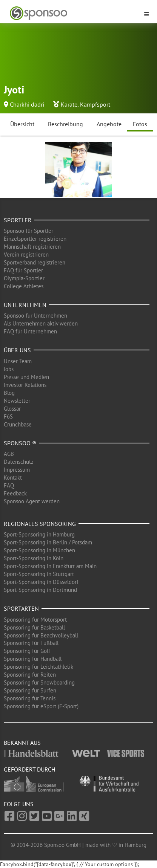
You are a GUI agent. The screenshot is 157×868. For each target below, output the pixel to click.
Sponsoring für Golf (27, 651)
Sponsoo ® (20, 443)
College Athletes (24, 286)
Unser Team (18, 361)
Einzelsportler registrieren (35, 239)
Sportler (18, 220)
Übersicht (22, 124)
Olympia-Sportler (24, 278)
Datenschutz (19, 462)
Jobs (9, 369)
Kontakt (13, 478)
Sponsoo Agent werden (32, 501)
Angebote (109, 124)
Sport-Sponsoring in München (39, 550)
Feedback (15, 493)
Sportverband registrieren (35, 262)
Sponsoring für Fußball (31, 643)
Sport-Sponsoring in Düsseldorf (41, 582)
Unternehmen (25, 305)
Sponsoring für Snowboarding (39, 682)
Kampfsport (95, 104)
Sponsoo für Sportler (28, 231)
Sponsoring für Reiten (30, 675)
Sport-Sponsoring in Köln (34, 558)
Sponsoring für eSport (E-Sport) (41, 706)
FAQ (9, 485)
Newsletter (17, 401)
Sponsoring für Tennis (30, 698)
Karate (69, 104)
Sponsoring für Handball (33, 659)
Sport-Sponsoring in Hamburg (39, 534)
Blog (9, 393)
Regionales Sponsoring (40, 524)
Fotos (140, 124)
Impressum (17, 470)
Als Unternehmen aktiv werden (41, 323)
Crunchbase (18, 424)
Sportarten (21, 608)
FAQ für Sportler (23, 270)
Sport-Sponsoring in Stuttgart (39, 574)
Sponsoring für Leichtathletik (38, 667)
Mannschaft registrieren (32, 247)
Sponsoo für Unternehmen (35, 316)
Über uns (17, 350)
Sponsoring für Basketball (34, 627)
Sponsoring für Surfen (30, 690)
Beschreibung (65, 124)
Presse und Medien (26, 377)
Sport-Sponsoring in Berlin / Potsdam (48, 542)
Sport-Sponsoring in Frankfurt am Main (50, 566)
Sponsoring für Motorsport (35, 620)
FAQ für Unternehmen (30, 331)
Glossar (12, 409)
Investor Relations (25, 385)
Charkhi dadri (27, 104)
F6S (8, 416)
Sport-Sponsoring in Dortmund (40, 590)
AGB (9, 454)
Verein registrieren (26, 254)
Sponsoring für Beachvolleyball (41, 635)
